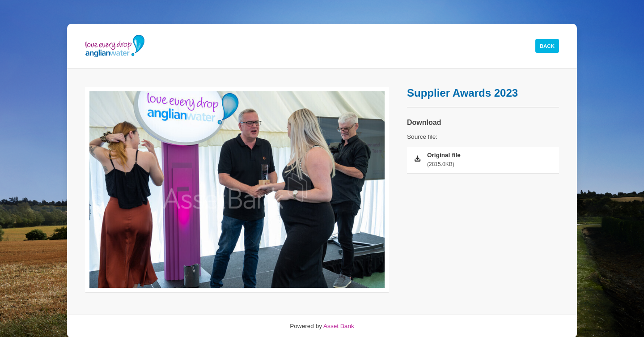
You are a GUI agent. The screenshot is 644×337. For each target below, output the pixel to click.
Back (547, 46)
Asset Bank (339, 326)
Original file (490, 160)
